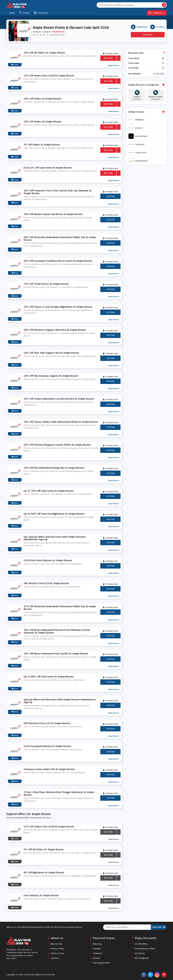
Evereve (135, 128)
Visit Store (148, 35)
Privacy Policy (56, 949)
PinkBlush (136, 120)
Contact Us (41, 13)
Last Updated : (135, 74)
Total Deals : (134, 68)
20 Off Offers (140, 944)
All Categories (141, 958)
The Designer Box (100, 963)
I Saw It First (137, 153)
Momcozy (96, 944)
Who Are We (55, 944)
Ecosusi (95, 958)
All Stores (139, 953)
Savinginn (37, 31)
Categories (157, 13)
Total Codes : (134, 63)
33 (163, 58)
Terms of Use (56, 953)
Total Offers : (134, 58)
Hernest (96, 949)
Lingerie (47, 31)
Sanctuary (136, 144)
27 (163, 68)
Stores (24, 13)
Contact (54, 958)
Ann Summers (138, 136)
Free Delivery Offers (144, 949)
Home (12, 13)
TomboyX (96, 953)
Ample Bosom (58, 31)
